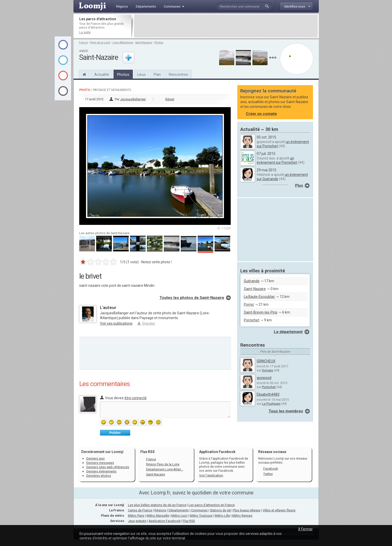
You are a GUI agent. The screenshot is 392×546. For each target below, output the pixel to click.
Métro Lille (222, 516)
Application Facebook (165, 521)
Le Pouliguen (271, 404)
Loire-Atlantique (123, 43)
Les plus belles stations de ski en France (157, 505)
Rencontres (178, 75)
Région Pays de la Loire (163, 464)
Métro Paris (136, 516)
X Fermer (305, 529)
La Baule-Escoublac (259, 297)
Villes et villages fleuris (279, 510)
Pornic (249, 304)
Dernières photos (99, 476)
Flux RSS (148, 452)
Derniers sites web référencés (108, 467)
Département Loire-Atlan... (165, 469)
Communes (199, 510)
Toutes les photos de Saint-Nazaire (192, 298)
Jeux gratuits (137, 521)
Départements (179, 510)
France (83, 43)
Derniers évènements (101, 471)
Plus (299, 185)
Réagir (170, 99)
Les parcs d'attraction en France (212, 505)
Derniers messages (100, 463)
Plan (157, 75)
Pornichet (252, 320)
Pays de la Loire (100, 43)
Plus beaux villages (247, 510)
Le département (288, 332)
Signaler (149, 323)
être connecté (136, 398)
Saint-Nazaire (144, 43)
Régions (160, 510)
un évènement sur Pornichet (277, 160)
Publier (115, 433)
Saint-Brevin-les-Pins (261, 312)
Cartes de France (140, 510)
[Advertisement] (226, 26)
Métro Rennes (242, 516)
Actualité (102, 75)
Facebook (271, 469)
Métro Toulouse (201, 516)
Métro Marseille (158, 516)
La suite (85, 32)
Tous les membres (286, 411)
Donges (268, 370)
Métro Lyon (179, 516)
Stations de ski (220, 510)
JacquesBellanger (133, 99)
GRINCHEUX (266, 361)
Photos (159, 43)
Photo (85, 90)
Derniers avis (96, 458)
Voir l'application (211, 475)
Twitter (268, 474)
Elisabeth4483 (268, 394)
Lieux (141, 75)
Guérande (252, 281)
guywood (264, 378)
